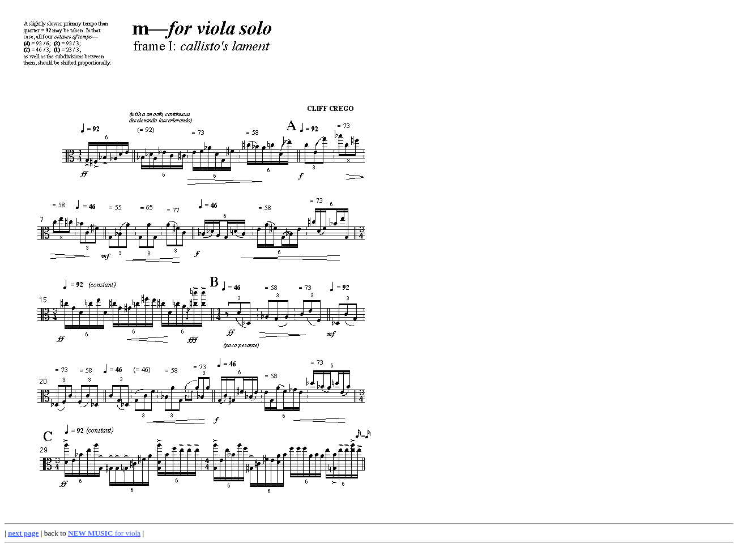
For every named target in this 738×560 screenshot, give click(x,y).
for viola (104, 533)
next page (23, 533)
